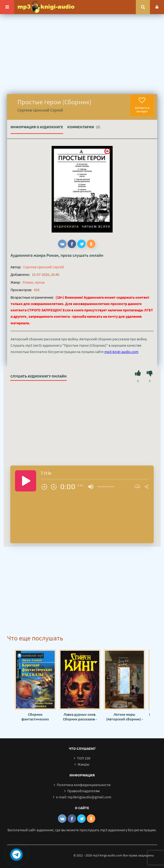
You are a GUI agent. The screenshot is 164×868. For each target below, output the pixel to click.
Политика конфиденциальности (84, 785)
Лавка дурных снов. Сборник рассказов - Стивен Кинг (80, 717)
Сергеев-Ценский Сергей (44, 267)
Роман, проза (59, 255)
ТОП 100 (84, 758)
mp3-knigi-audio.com (121, 352)
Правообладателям (84, 791)
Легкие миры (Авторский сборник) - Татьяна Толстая (124, 717)
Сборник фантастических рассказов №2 (35, 717)
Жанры (84, 764)
